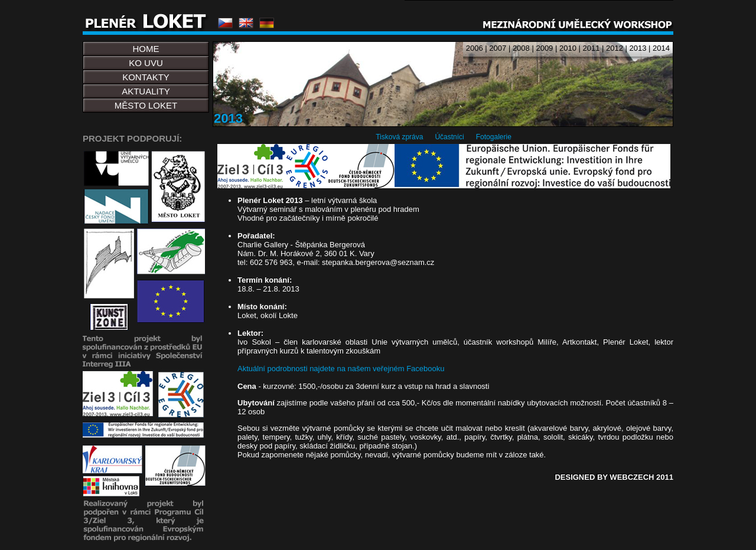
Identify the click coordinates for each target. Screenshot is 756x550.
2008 (521, 48)
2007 (498, 48)
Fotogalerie (494, 137)
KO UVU (146, 63)
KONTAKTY (146, 77)
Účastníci (449, 137)
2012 (615, 48)
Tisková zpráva (399, 137)
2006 (475, 48)
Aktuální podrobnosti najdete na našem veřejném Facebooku (341, 369)
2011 (591, 48)
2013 (638, 48)
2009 (544, 48)
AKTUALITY (146, 91)
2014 (661, 48)
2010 (568, 48)
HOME (146, 49)
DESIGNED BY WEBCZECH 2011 (614, 477)
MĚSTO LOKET (146, 105)
